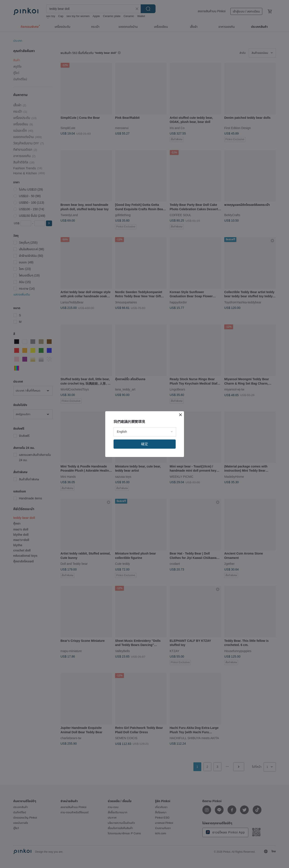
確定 (145, 444)
